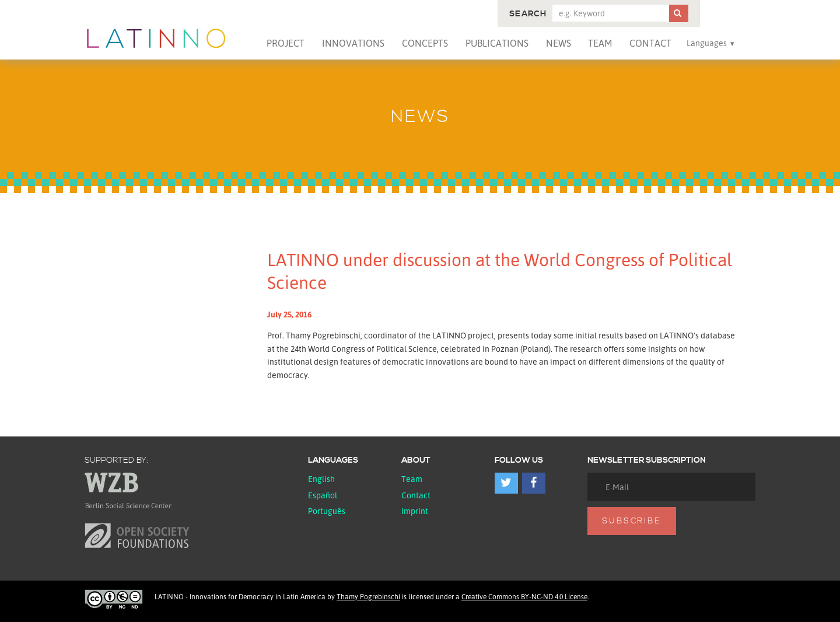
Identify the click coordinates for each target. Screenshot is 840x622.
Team (600, 43)
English (321, 479)
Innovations (353, 43)
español (323, 495)
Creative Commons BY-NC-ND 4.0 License (524, 597)
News (559, 43)
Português (327, 511)
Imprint (415, 511)
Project (286, 43)
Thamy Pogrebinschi (368, 597)
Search (528, 14)
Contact (650, 43)
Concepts (425, 43)
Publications (497, 43)
